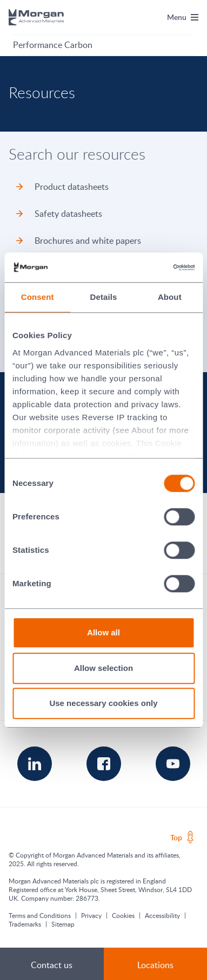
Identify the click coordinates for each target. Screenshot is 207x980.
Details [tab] (104, 297)
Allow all (103, 632)
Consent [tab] (38, 297)
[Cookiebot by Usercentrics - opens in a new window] (148, 268)
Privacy (91, 915)
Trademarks (25, 924)
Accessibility (162, 915)
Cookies (123, 915)
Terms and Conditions (40, 915)
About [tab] (170, 297)
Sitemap (63, 924)
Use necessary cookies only (103, 703)
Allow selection (103, 668)
